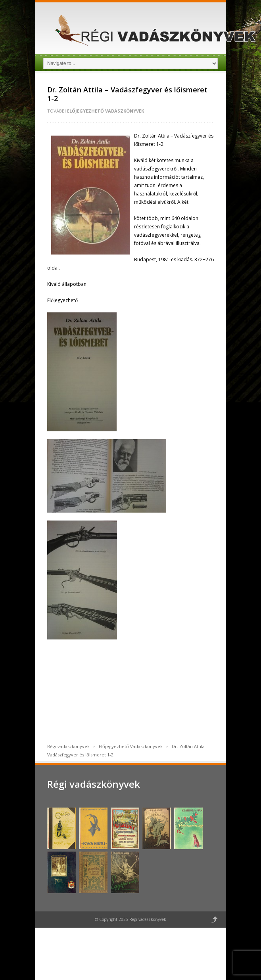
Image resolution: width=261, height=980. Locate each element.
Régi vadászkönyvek (68, 746)
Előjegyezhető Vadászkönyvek (106, 111)
